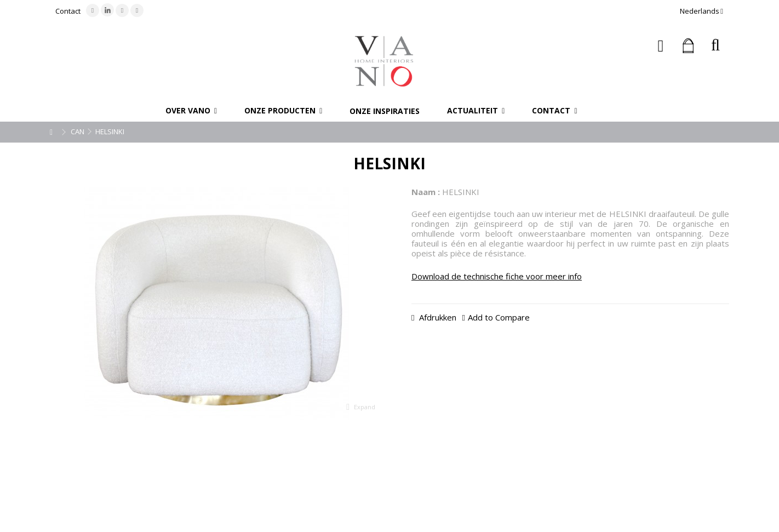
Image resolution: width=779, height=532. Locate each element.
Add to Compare (499, 317)
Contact (68, 11)
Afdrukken (437, 317)
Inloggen (661, 46)
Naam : (426, 192)
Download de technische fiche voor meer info (497, 276)
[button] (191, 111)
